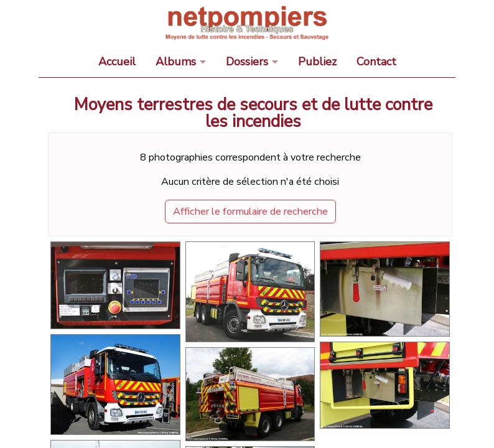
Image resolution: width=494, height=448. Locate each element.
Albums (176, 62)
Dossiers (247, 62)
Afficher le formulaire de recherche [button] (250, 212)
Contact (376, 62)
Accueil (117, 62)
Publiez (317, 62)
